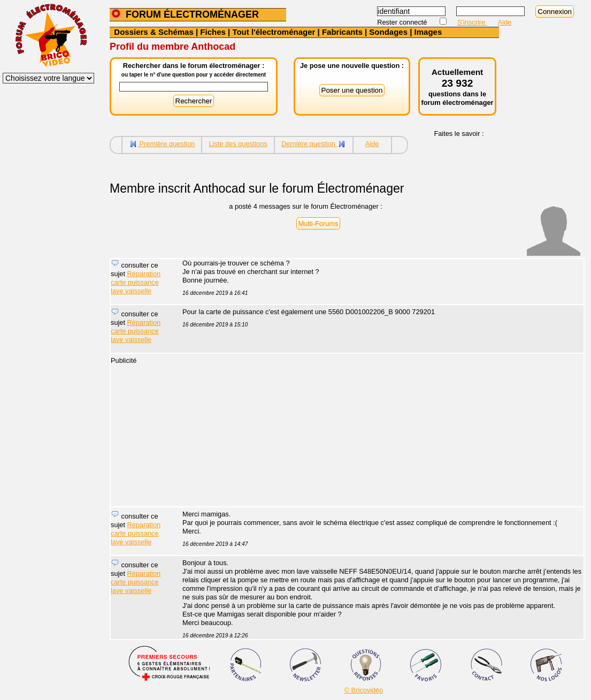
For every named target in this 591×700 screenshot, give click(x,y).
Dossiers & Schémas (153, 32)
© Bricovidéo (364, 690)
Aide (505, 22)
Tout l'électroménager (274, 32)
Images (428, 32)
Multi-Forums (318, 223)
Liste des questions (238, 144)
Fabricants (342, 32)
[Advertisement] (377, 431)
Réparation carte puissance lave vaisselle (136, 282)
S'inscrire (472, 22)
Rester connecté (403, 22)
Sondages (388, 32)
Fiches (213, 32)
